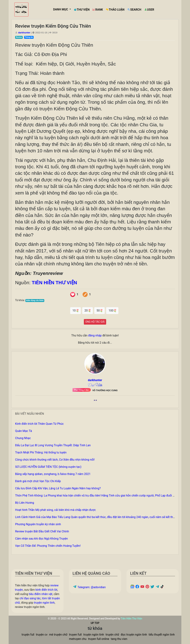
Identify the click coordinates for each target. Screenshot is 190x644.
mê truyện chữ (58, 635)
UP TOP (95, 623)
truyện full (28, 635)
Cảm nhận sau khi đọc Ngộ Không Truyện (41, 539)
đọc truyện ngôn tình (134, 635)
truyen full (75, 635)
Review (19, 37)
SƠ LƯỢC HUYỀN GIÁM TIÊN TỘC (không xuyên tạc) (48, 467)
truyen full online (99, 639)
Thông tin (29, 37)
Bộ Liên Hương (25, 503)
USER (149, 10)
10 (75, 310)
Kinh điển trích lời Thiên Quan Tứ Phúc (39, 424)
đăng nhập (95, 335)
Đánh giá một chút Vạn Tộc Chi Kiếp (38, 481)
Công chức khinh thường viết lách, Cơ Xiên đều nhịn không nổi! (55, 460)
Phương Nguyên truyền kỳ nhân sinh (38, 524)
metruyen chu (78, 639)
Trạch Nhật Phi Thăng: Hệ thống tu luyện (41, 452)
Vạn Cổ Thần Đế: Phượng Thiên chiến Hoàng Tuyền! (48, 546)
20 (88, 310)
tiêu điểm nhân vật (41, 594)
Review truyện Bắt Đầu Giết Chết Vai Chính (42, 531)
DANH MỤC (61, 9)
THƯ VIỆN (82, 10)
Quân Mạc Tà (23, 431)
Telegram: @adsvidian (89, 587)
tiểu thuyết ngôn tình (162, 635)
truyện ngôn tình (44, 603)
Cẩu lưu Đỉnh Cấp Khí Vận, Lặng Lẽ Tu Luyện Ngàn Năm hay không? (58, 488)
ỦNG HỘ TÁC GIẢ (95, 322)
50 (100, 310)
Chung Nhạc (23, 438)
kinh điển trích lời (46, 590)
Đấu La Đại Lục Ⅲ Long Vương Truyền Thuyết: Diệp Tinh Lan (53, 445)
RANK (98, 10)
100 (112, 310)
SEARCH (134, 10)
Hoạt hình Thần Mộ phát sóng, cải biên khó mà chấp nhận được (55, 510)
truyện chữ (112, 635)
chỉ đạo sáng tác (30, 598)
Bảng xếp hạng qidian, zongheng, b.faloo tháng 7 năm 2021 (53, 474)
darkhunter (24, 33)
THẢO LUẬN (115, 10)
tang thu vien (119, 639)
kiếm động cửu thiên (35, 300)
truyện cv (42, 635)
